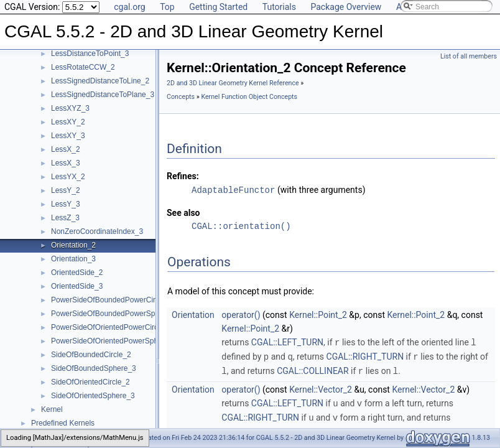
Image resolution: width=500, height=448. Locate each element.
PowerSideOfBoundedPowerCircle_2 (112, 300)
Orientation (193, 314)
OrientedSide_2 (77, 273)
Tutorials (279, 7)
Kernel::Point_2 (318, 314)
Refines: (183, 176)
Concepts (181, 97)
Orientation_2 (73, 245)
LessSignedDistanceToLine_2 (100, 81)
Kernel (52, 409)
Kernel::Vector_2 (321, 387)
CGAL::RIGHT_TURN (365, 355)
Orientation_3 (73, 259)
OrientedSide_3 (77, 286)
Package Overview (346, 7)
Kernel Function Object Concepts (249, 97)
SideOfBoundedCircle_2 (91, 355)
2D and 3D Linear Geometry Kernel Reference (233, 83)
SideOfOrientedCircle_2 (90, 382)
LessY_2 (66, 190)
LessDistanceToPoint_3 (90, 54)
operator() (241, 314)
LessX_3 (66, 163)
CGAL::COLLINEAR (312, 369)
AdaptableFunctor (233, 189)
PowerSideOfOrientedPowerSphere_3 (114, 341)
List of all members (469, 56)
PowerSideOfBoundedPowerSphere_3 (115, 314)
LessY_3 (66, 204)
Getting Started (218, 7)
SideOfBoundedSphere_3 (94, 368)
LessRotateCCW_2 (83, 67)
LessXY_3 (68, 136)
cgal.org (129, 7)
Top (167, 7)
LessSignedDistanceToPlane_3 (103, 95)
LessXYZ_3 (70, 108)
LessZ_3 (65, 218)
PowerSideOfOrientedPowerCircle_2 (112, 327)
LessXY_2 (68, 122)
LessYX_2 (68, 177)
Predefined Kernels (63, 423)
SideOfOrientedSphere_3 (93, 396)
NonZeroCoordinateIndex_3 (97, 231)
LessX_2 (66, 149)
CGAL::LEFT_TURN (287, 342)
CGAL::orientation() (241, 226)
